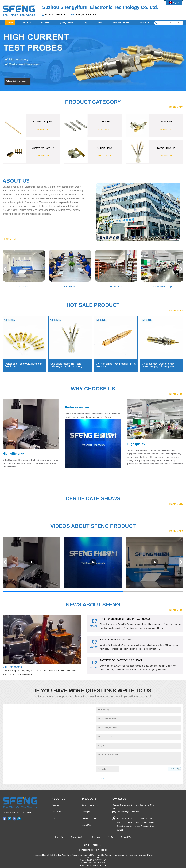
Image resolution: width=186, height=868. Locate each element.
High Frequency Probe (91, 818)
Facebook (5, 819)
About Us (27, 23)
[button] (183, 58)
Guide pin (86, 812)
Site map (96, 837)
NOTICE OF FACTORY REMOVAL (122, 660)
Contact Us (144, 23)
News (101, 23)
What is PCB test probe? (116, 639)
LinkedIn (10, 819)
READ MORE (176, 107)
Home (10, 23)
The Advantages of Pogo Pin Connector (125, 619)
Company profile (19, 819)
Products (46, 23)
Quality (55, 818)
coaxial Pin (86, 825)
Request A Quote (121, 23)
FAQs (86, 23)
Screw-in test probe (90, 805)
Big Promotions (12, 667)
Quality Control (67, 23)
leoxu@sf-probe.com (86, 14)
